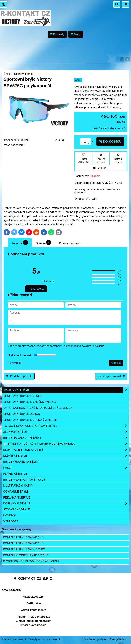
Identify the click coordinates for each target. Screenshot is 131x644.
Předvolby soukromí (14, 639)
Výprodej (11, 522)
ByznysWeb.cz (118, 639)
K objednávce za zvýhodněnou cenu (31, 561)
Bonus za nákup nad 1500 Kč (24, 549)
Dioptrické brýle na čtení (66, 450)
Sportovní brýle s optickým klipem (30, 420)
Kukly (66, 468)
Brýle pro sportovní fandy (24, 480)
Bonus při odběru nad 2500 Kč (26, 555)
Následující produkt (111, 376)
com (34, 625)
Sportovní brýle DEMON (22, 414)
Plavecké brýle (15, 474)
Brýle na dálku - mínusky (66, 438)
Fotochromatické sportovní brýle (66, 426)
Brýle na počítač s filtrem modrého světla (66, 444)
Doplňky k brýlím (66, 504)
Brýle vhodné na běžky (21, 462)
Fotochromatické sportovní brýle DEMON (38, 408)
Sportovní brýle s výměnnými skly (30, 402)
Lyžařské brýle (66, 456)
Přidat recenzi (36, 289)
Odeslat (116, 363)
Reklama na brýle (17, 498)
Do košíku (110, 141)
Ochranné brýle (16, 492)
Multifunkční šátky (18, 486)
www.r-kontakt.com (34, 610)
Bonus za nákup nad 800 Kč (23, 543)
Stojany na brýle (17, 510)
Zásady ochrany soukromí (44, 639)
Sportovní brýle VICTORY (23, 396)
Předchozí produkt (19, 376)
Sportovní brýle (66, 390)
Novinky (9, 516)
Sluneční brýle (66, 432)
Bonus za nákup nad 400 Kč (23, 537)
